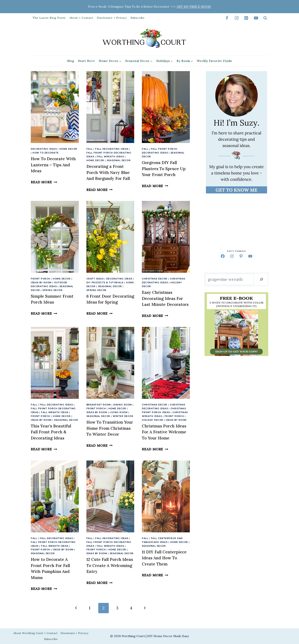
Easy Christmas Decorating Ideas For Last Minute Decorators (165, 298)
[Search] (262, 279)
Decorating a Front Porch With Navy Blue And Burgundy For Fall (108, 172)
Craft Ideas (95, 279)
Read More (44, 182)
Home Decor (68, 149)
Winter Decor (123, 416)
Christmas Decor (155, 279)
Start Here (87, 61)
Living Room (119, 412)
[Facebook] (227, 18)
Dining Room (123, 405)
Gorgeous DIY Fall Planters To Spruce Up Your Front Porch (164, 169)
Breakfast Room (99, 405)
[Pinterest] (246, 18)
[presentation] (55, 107)
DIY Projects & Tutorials (105, 283)
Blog (71, 61)
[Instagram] (237, 18)
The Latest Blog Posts (49, 18)
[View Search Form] (265, 18)
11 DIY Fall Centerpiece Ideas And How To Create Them (164, 558)
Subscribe (138, 18)
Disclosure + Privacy (112, 18)
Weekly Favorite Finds (214, 61)
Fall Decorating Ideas (112, 149)
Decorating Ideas (44, 149)
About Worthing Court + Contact (36, 633)
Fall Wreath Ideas (110, 157)
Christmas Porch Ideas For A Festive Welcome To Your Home (164, 432)
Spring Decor (52, 290)
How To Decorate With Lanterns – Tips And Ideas (53, 165)
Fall (90, 149)
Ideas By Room (41, 283)
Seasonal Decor (119, 160)
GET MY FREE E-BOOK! (194, 6)
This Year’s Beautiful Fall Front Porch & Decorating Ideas (51, 432)
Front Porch (41, 279)
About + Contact (81, 18)
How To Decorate (46, 153)
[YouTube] (256, 18)
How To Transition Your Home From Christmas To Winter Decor (110, 428)
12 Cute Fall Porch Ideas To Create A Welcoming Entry (110, 565)
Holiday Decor (153, 420)
